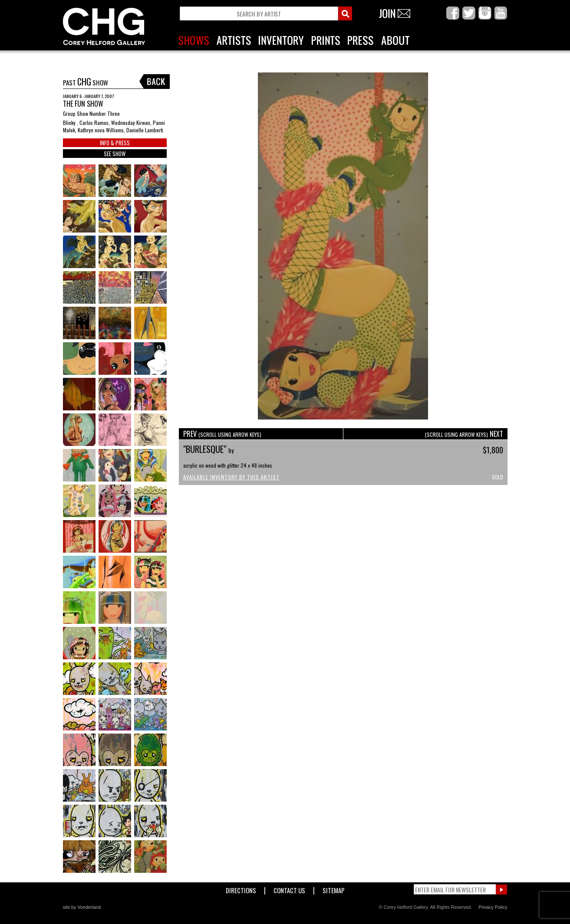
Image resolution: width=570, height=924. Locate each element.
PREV (222, 434)
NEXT (464, 434)
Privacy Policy (493, 907)
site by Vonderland (82, 907)
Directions (241, 889)
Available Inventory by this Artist (231, 477)
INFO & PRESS (115, 143)
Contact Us (289, 889)
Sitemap (334, 889)
